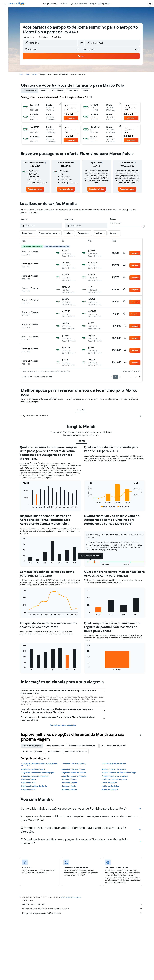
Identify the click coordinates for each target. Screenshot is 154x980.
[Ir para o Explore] (4, 31)
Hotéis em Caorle (69, 786)
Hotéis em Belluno (69, 789)
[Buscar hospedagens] (4, 16)
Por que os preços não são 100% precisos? (82, 913)
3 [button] (125, 377)
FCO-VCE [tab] (81, 410)
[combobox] (29, 37)
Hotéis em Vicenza (69, 783)
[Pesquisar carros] (4, 21)
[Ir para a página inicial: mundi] (17, 4)
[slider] (143, 226)
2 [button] (120, 377)
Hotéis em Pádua (28, 783)
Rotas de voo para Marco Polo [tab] (114, 746)
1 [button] (116, 377)
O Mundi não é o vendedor (82, 904)
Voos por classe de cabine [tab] (76, 751)
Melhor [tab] (44, 91)
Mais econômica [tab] (30, 91)
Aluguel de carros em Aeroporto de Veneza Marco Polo (39, 765)
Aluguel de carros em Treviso (33, 769)
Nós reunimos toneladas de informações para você (82, 909)
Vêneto (35, 74)
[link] (35, 189)
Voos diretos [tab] (57, 91)
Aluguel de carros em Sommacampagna (38, 773)
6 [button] (136, 377)
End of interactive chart (22, 506)
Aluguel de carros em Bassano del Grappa (119, 773)
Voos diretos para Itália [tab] (33, 751)
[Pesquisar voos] (4, 11)
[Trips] (4, 38)
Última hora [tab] (73, 91)
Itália (28, 74)
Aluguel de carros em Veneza (73, 763)
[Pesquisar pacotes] (4, 26)
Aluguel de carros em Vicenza (114, 769)
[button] (4, 4)
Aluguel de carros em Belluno (74, 773)
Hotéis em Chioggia (110, 789)
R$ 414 (69, 32)
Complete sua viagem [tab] (32, 746)
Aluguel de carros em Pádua (73, 769)
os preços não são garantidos (71, 897)
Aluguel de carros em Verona (114, 763)
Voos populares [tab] (54, 751)
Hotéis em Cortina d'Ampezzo (114, 779)
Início (22, 74)
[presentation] (78, 32)
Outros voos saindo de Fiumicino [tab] (83, 746)
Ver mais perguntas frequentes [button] (63, 725)
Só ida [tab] (85, 91)
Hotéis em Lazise (28, 789)
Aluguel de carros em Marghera (115, 776)
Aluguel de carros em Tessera (74, 776)
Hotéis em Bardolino (110, 786)
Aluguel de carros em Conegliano (35, 776)
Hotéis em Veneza (29, 779)
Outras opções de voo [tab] (55, 746)
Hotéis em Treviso (109, 783)
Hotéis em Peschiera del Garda (34, 786)
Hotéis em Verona (69, 779)
